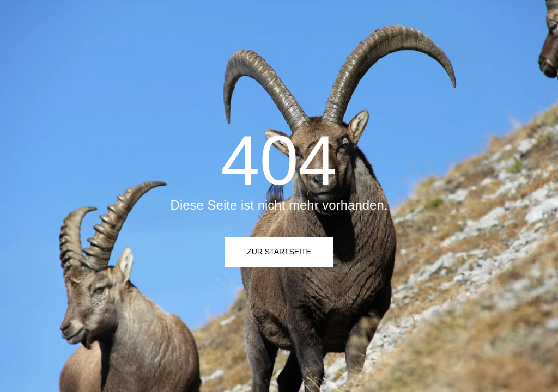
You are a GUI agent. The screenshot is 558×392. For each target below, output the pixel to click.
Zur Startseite (279, 252)
